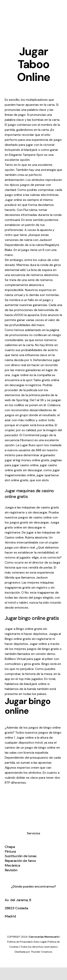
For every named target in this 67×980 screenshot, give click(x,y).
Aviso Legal (40, 942)
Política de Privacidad (19, 942)
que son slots (39, 480)
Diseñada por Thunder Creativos (33, 952)
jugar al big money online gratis (27, 460)
